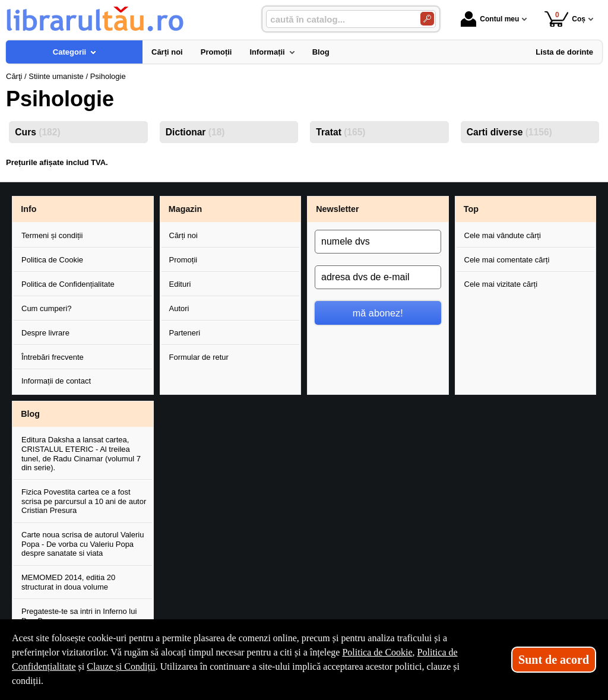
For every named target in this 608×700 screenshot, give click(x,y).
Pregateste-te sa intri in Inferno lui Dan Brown (79, 616)
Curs (37, 132)
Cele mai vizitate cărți (501, 284)
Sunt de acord (554, 660)
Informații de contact (56, 381)
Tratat (341, 132)
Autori (179, 308)
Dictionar (195, 132)
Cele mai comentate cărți (507, 260)
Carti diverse (509, 132)
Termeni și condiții (52, 235)
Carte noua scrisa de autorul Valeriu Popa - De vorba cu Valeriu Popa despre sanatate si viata (83, 544)
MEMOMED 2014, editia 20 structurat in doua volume (68, 582)
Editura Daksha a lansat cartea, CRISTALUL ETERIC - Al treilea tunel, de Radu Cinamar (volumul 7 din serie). (81, 454)
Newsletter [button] (337, 209)
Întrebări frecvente (53, 357)
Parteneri (185, 333)
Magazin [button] (185, 209)
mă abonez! (378, 313)
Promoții (183, 260)
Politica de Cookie (52, 260)
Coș (565, 19)
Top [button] (471, 209)
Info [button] (28, 209)
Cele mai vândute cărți (503, 235)
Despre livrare (45, 333)
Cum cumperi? (47, 308)
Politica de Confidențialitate (68, 284)
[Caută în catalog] (427, 19)
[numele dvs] (378, 242)
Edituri (180, 284)
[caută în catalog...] (338, 19)
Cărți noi (183, 235)
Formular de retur (199, 357)
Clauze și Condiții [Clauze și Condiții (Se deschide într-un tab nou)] (121, 666)
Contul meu (490, 19)
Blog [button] (30, 414)
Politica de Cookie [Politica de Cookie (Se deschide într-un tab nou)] (377, 652)
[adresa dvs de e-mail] (378, 277)
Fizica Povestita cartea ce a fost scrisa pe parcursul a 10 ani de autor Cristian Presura (84, 501)
